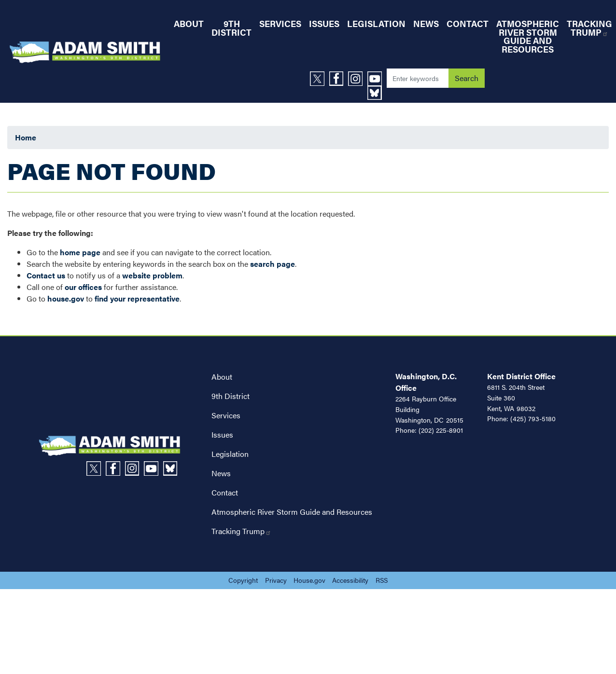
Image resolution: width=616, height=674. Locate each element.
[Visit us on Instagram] (358, 79)
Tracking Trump (241, 531)
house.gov (66, 298)
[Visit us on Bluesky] (377, 93)
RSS (382, 580)
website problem (152, 275)
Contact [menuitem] (468, 23)
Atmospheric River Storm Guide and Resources (292, 512)
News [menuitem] (426, 23)
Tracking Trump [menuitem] (589, 28)
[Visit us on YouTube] (377, 79)
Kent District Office (521, 376)
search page (273, 264)
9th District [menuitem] (231, 28)
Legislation (230, 454)
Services (226, 415)
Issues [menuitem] (324, 23)
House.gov (309, 580)
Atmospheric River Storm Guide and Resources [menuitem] (528, 36)
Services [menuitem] (280, 23)
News (221, 473)
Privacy (276, 580)
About (222, 377)
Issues (222, 434)
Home (26, 137)
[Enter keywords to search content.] (418, 78)
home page (80, 252)
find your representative (137, 298)
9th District (231, 396)
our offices (83, 287)
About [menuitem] (189, 23)
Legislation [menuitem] (376, 23)
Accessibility (350, 580)
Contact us (46, 275)
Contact (225, 492)
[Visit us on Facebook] (339, 79)
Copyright (243, 580)
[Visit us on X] (320, 79)
